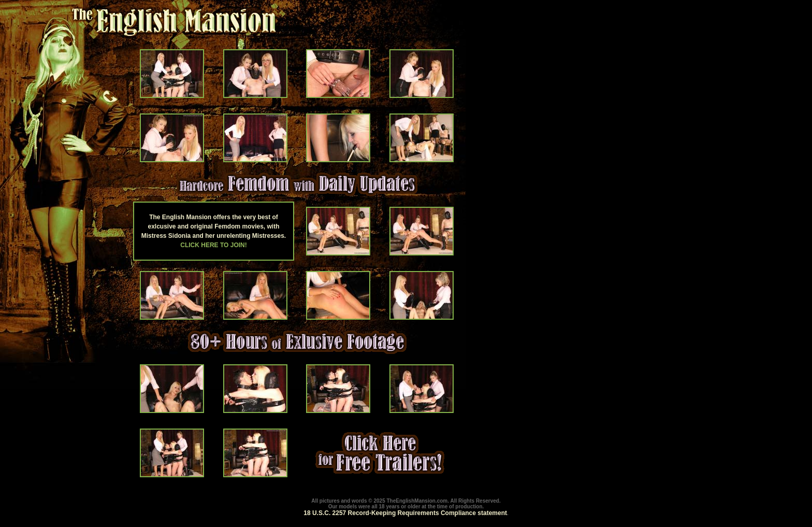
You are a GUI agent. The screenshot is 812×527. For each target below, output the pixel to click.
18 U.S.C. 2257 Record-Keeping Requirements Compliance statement (405, 513)
